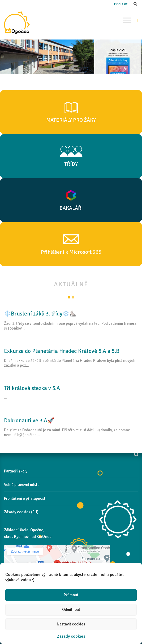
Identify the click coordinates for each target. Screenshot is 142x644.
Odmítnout (71, 610)
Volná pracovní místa (22, 485)
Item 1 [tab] (69, 297)
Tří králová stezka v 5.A (32, 388)
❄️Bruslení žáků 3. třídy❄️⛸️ (40, 314)
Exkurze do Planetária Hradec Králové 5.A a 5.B (62, 351)
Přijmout (71, 595)
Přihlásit (121, 4)
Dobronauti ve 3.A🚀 (29, 420)
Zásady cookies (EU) (21, 512)
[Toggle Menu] (127, 20)
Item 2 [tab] (73, 297)
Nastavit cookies (71, 624)
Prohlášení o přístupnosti (25, 498)
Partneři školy (16, 471)
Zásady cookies (71, 636)
